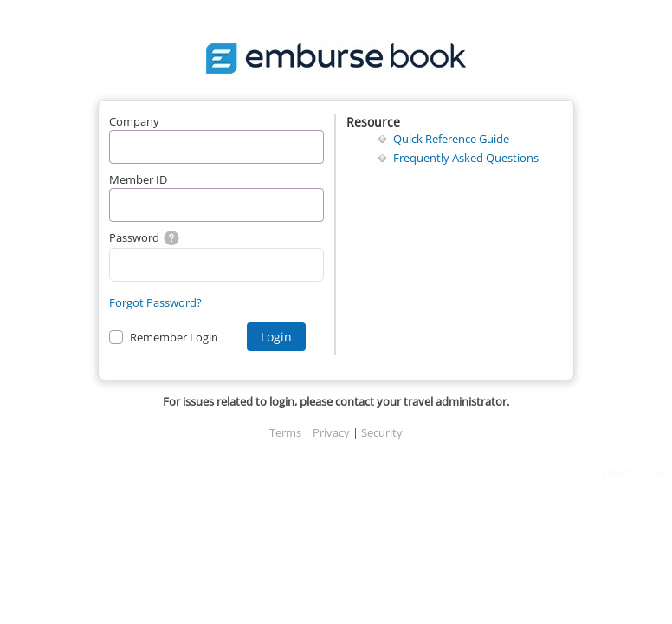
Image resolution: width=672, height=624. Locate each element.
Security (382, 432)
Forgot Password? (155, 302)
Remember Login (174, 337)
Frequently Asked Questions (466, 158)
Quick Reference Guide (451, 139)
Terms (285, 432)
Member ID (138, 179)
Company (134, 121)
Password (143, 238)
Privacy (331, 432)
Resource (373, 122)
